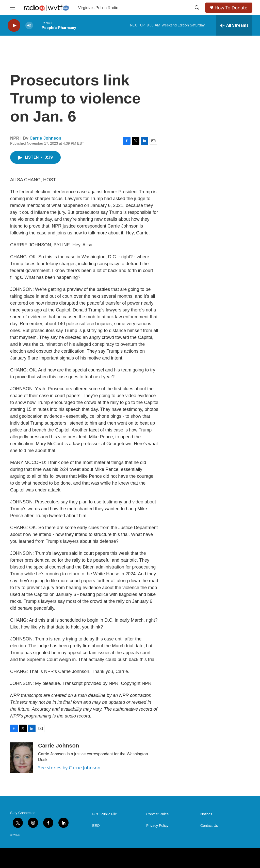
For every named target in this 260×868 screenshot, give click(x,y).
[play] (14, 26)
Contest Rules (157, 814)
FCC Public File (104, 814)
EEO (96, 826)
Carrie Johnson (46, 138)
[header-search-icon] (197, 8)
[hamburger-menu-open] (12, 8)
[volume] (29, 26)
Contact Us (209, 826)
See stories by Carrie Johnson (69, 768)
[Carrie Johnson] (22, 758)
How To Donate (231, 8)
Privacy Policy (157, 826)
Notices (206, 814)
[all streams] (234, 25)
